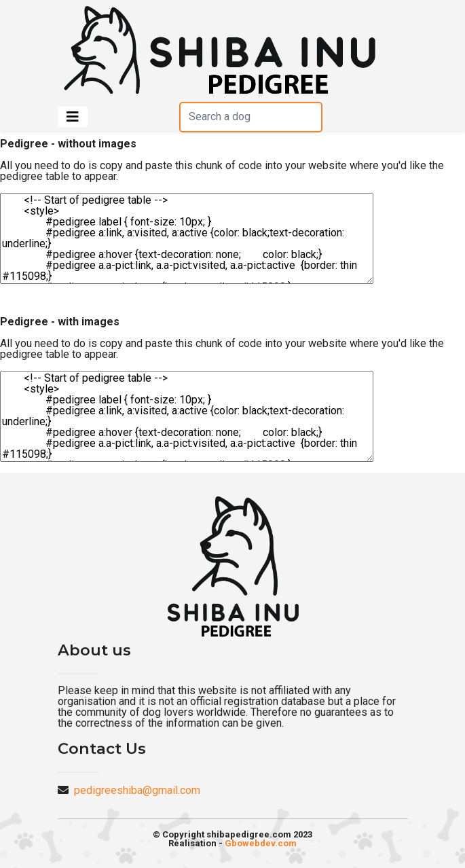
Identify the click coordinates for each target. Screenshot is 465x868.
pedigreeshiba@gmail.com (137, 790)
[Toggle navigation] (73, 117)
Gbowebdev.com (261, 843)
